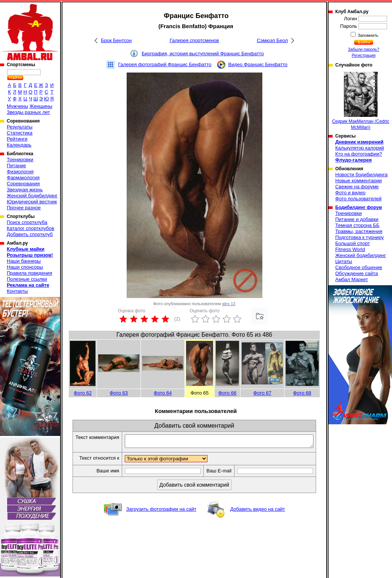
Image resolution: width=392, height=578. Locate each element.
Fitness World (350, 249)
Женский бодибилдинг (32, 196)
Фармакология (23, 178)
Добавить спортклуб (30, 234)
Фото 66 (227, 393)
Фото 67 (262, 393)
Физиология (20, 172)
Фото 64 (163, 393)
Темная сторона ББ (357, 225)
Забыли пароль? (364, 49)
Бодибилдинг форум (359, 207)
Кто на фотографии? (359, 154)
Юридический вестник (32, 202)
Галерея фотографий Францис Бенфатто (165, 64)
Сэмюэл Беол (272, 40)
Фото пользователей (358, 199)
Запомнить (368, 35)
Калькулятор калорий (360, 148)
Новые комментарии (359, 181)
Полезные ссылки (27, 279)
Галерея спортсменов (194, 40)
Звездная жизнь (25, 190)
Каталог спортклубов (30, 228)
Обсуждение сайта (356, 273)
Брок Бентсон (116, 40)
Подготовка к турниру (359, 237)
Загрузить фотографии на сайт (161, 517)
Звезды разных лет (28, 112)
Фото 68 (302, 393)
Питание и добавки (357, 219)
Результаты (20, 127)
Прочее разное (24, 208)
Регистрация (364, 55)
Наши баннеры (24, 261)
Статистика (20, 133)
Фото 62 (83, 393)
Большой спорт (353, 243)
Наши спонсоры (25, 267)
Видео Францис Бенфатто (258, 64)
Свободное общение (359, 267)
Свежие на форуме (357, 187)
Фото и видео (350, 193)
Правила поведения (30, 273)
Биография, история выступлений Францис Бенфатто (203, 54)
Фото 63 (119, 393)
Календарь (19, 145)
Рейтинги (17, 139)
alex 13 (229, 304)
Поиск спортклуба (27, 222)
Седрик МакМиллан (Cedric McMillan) (360, 101)
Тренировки (20, 160)
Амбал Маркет (352, 279)
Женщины (41, 106)
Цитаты (344, 261)
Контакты (17, 291)
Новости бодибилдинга (361, 175)
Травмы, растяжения (359, 231)
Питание (16, 166)
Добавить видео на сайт (257, 517)
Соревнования (23, 184)
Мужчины (17, 106)
